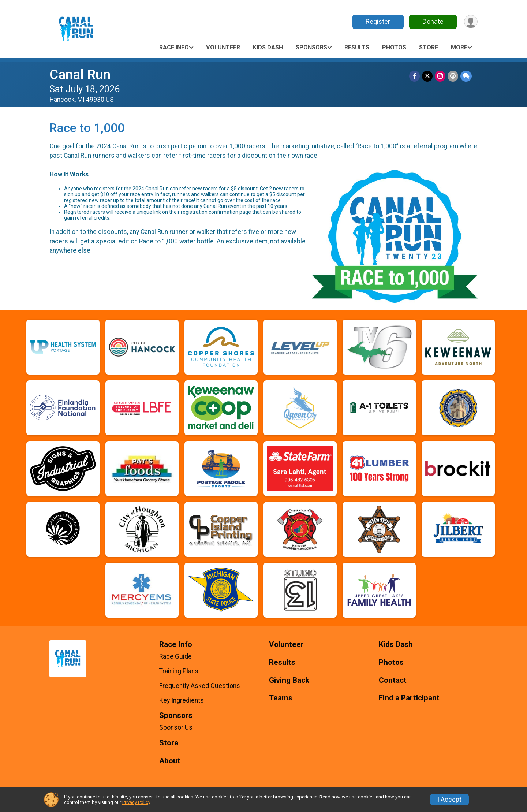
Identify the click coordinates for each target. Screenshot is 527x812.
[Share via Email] (453, 76)
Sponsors (311, 47)
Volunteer (223, 47)
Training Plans (179, 671)
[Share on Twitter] (427, 76)
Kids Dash (268, 47)
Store (429, 47)
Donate (433, 21)
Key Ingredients (182, 700)
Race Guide (175, 656)
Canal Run (80, 75)
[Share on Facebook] (414, 76)
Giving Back (289, 680)
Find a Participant (409, 698)
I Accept (449, 800)
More (459, 47)
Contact (393, 680)
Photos (394, 47)
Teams (281, 698)
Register (378, 21)
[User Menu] (471, 22)
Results (357, 47)
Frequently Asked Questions (200, 686)
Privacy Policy (136, 802)
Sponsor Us (176, 727)
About (170, 761)
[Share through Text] (466, 76)
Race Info (174, 47)
